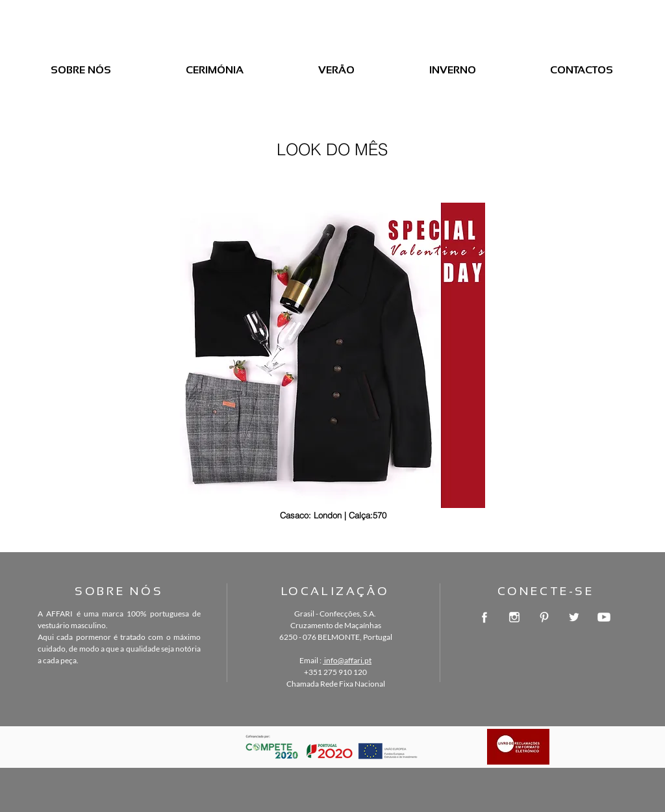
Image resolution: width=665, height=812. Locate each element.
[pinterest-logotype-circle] (544, 617)
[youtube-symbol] (604, 617)
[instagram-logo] (514, 617)
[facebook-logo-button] (484, 617)
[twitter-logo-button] (574, 617)
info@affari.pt (347, 660)
